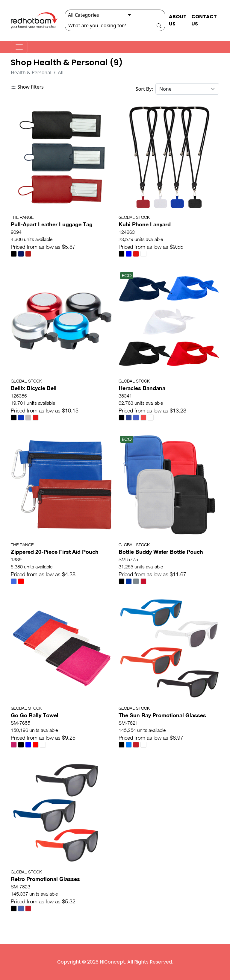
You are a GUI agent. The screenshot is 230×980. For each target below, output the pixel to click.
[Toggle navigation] (19, 47)
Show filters (27, 87)
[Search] (109, 25)
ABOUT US (178, 20)
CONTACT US (204, 20)
